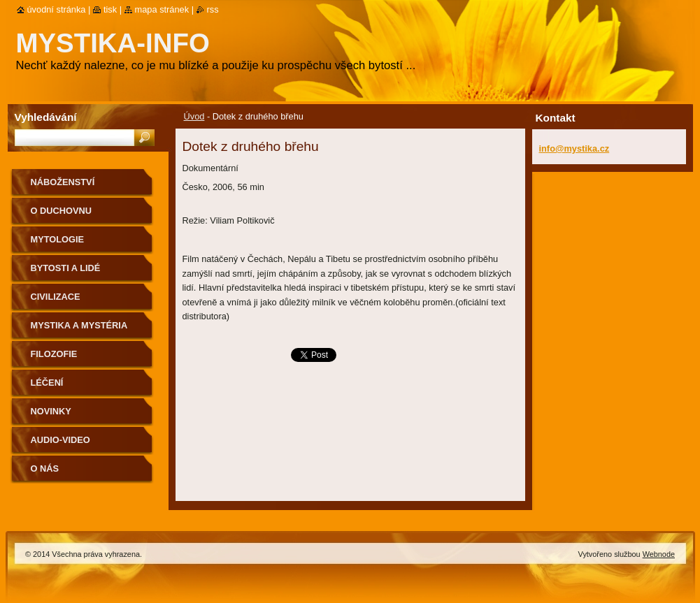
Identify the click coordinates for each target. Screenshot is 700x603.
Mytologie (58, 239)
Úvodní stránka (57, 9)
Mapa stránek (162, 9)
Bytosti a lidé (66, 268)
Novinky (51, 411)
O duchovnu (61, 211)
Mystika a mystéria (79, 325)
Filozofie (54, 354)
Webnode (659, 554)
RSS (213, 9)
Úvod (194, 116)
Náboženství (63, 182)
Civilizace (56, 297)
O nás (45, 468)
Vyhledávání (46, 117)
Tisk (110, 9)
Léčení (47, 383)
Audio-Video (60, 440)
